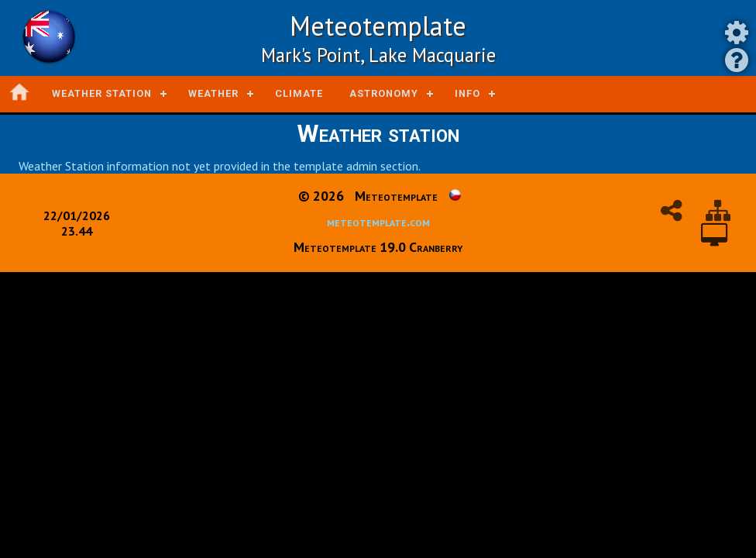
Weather (213, 93)
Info (467, 93)
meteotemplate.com (378, 221)
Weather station (102, 93)
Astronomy (384, 93)
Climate (299, 93)
